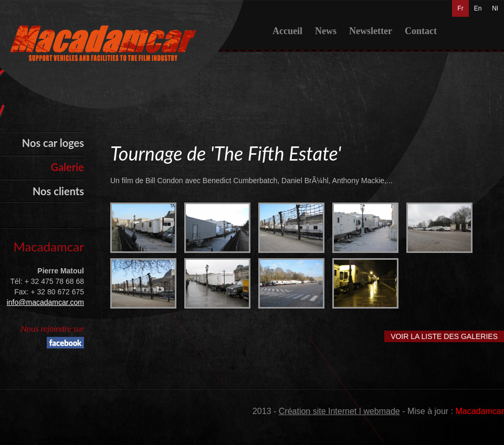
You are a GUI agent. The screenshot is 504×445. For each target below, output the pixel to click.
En (478, 8)
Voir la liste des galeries (444, 336)
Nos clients (58, 191)
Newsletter (371, 31)
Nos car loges (53, 143)
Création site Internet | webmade (339, 411)
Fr (460, 8)
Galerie (67, 167)
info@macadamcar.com (45, 302)
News (326, 31)
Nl (495, 8)
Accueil (287, 31)
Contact (421, 31)
